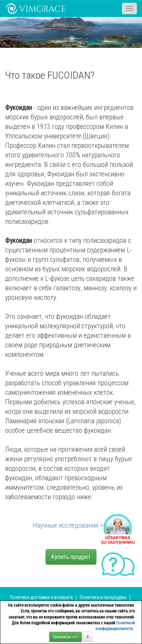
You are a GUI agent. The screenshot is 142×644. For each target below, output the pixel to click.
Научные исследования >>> (71, 525)
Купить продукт (71, 557)
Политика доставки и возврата (41, 597)
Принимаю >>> (66, 637)
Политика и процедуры (104, 597)
